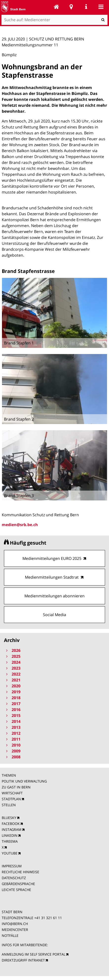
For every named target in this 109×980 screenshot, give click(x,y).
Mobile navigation (101, 7)
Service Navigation (86, 7)
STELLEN (9, 805)
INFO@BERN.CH (15, 924)
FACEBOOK (11, 824)
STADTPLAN (11, 799)
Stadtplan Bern (71, 7)
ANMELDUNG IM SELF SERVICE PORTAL (34, 954)
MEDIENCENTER (15, 930)
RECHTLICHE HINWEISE (20, 872)
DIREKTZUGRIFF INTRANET (23, 960)
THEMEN (9, 775)
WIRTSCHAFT (12, 793)
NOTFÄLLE (10, 935)
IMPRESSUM (12, 866)
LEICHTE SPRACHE (16, 890)
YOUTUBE (10, 853)
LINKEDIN (10, 835)
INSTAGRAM (12, 829)
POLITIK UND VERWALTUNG (24, 781)
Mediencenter (56, 7)
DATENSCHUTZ (14, 878)
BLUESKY (9, 818)
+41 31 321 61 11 (48, 918)
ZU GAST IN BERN (16, 787)
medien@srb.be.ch (20, 525)
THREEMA (10, 841)
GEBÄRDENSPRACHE (18, 884)
